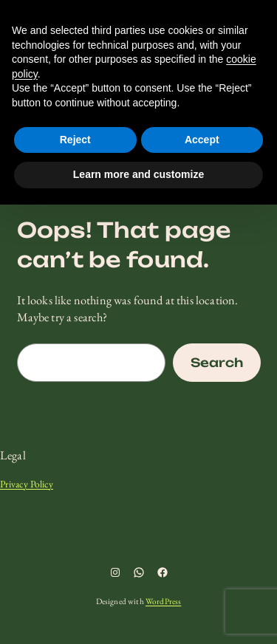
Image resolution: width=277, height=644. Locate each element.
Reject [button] (75, 140)
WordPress (163, 601)
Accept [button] (202, 140)
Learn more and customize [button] (138, 174)
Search (217, 363)
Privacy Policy (27, 484)
